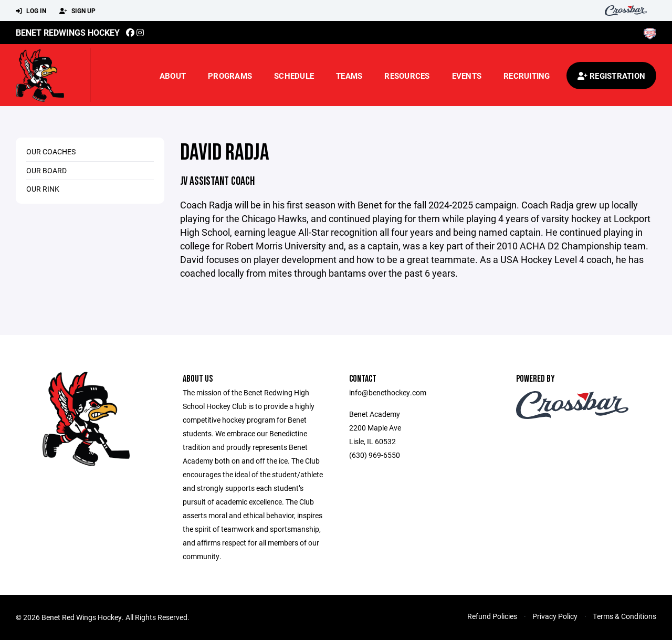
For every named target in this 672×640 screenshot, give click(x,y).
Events (467, 76)
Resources (407, 76)
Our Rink (43, 189)
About (173, 76)
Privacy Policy (555, 616)
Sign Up (77, 11)
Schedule (294, 76)
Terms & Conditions (624, 616)
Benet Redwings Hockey (68, 32)
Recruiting (527, 76)
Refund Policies (492, 616)
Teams (349, 76)
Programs (230, 76)
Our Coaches (51, 151)
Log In (31, 11)
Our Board (46, 170)
